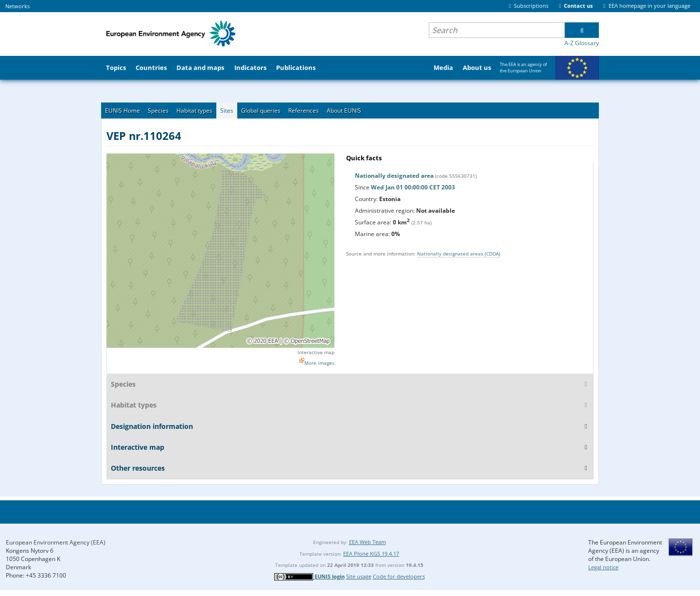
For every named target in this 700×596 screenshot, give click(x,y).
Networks (17, 6)
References (304, 111)
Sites (227, 111)
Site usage (359, 576)
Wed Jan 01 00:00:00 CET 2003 (413, 187)
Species (158, 111)
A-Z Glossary (582, 43)
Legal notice (603, 567)
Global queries (261, 111)
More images (319, 363)
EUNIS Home (122, 111)
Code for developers (399, 576)
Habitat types (194, 111)
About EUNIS (344, 111)
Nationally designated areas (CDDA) (459, 254)
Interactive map (316, 352)
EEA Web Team (367, 542)
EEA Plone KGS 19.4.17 (371, 553)
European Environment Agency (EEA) (56, 542)
